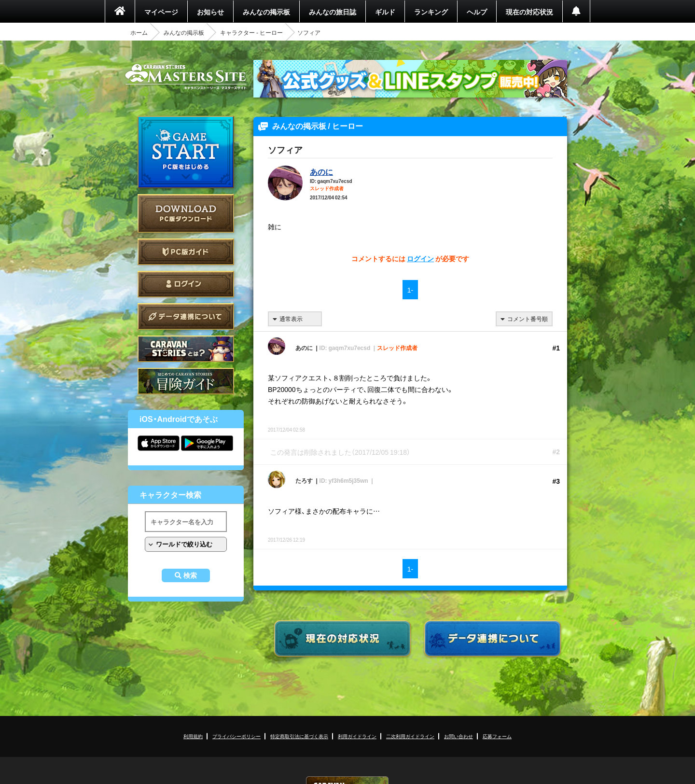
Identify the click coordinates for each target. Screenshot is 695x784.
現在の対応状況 (529, 12)
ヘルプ (477, 12)
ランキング (431, 12)
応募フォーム (497, 736)
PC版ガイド (186, 252)
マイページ (161, 12)
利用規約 (193, 736)
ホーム (139, 32)
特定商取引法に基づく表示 (299, 736)
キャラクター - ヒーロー (251, 32)
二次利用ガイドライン (410, 736)
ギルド (385, 12)
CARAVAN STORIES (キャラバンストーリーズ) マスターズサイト (186, 77)
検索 (190, 575)
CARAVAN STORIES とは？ (186, 349)
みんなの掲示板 (266, 12)
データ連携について (186, 316)
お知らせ (210, 12)
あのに (321, 171)
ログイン (186, 284)
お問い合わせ (459, 736)
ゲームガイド (186, 381)
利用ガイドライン (357, 736)
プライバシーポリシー (236, 736)
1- (410, 290)
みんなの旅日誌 (333, 12)
